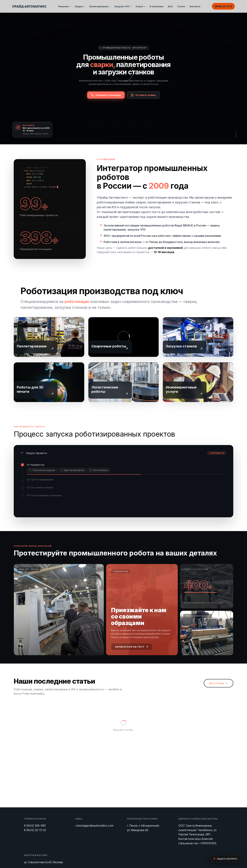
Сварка (80, 6)
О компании (156, 6)
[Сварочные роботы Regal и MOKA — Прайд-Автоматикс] (124, 337)
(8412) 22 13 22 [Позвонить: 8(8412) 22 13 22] (223, 6)
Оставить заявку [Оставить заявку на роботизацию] (143, 95)
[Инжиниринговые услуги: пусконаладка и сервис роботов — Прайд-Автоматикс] (198, 382)
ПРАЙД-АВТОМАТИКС (29, 6)
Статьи (181, 6)
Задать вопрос (226, 859)
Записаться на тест (132, 640)
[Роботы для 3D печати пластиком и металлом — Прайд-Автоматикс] (49, 382)
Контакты (195, 6)
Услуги (140, 6)
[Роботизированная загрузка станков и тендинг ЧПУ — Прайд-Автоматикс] (198, 337)
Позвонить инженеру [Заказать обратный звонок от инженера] (106, 95)
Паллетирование (99, 6)
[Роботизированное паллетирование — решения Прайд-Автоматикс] (49, 337)
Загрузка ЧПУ (123, 6)
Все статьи (219, 677)
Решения (64, 6)
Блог (170, 6)
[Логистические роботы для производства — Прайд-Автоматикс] (124, 382)
